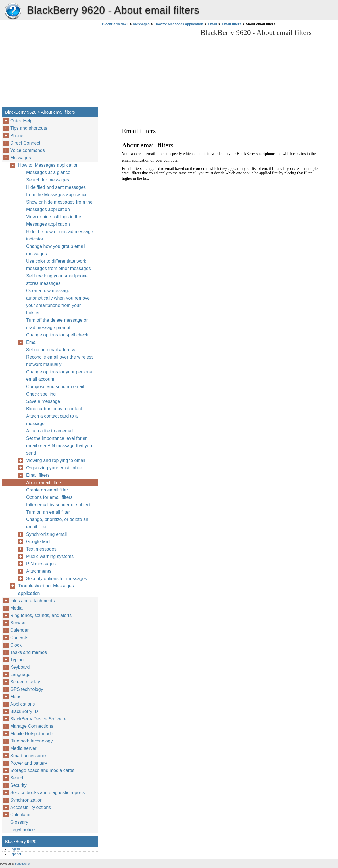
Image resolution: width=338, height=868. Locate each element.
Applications (22, 704)
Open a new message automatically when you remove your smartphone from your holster (58, 302)
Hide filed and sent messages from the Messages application (57, 191)
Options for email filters (49, 497)
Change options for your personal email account (60, 376)
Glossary (19, 822)
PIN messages (41, 564)
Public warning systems (50, 556)
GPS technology (27, 689)
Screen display (25, 682)
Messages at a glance (48, 172)
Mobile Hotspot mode (32, 734)
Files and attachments (33, 601)
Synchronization (26, 800)
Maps (16, 697)
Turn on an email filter (48, 512)
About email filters (44, 483)
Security (18, 785)
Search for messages (48, 180)
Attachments (39, 571)
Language (20, 674)
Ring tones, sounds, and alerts (41, 615)
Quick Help (21, 121)
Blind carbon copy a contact (54, 409)
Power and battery (29, 763)
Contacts (19, 638)
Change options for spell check (57, 335)
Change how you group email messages (56, 250)
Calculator (20, 815)
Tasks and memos (29, 652)
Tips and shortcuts (29, 128)
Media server (23, 748)
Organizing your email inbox (54, 468)
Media (16, 608)
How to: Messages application (179, 24)
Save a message (43, 401)
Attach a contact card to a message (52, 420)
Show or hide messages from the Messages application (59, 206)
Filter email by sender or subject (58, 505)
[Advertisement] (148, 68)
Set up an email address (51, 350)
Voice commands (28, 150)
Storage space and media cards (42, 770)
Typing (17, 660)
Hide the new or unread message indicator (60, 235)
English (15, 849)
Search (17, 778)
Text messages (41, 549)
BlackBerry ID (24, 711)
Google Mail (38, 542)
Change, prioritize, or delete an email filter (57, 523)
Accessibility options (31, 807)
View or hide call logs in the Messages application (54, 220)
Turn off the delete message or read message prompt (57, 324)
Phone (17, 136)
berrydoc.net (23, 864)
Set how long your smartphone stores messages (57, 280)
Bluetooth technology (31, 741)
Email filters (231, 24)
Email (212, 24)
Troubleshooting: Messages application (46, 590)
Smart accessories (29, 756)
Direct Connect (25, 143)
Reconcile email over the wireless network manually (60, 361)
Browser (19, 623)
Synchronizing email (46, 534)
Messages (141, 24)
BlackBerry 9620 (13, 11)
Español (15, 854)
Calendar (19, 630)
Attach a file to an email (50, 431)
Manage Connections (32, 726)
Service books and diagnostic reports (47, 793)
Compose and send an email (55, 387)
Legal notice (22, 830)
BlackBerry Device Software (38, 719)
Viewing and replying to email (56, 460)
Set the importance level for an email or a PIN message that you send (59, 446)
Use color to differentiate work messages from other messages (59, 265)
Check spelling (41, 394)
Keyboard (20, 667)
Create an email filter (47, 490)
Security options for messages (57, 579)
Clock (16, 645)
